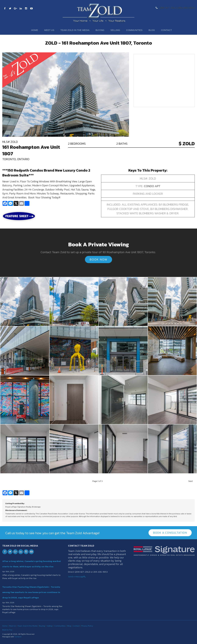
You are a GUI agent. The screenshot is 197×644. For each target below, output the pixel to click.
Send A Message (76, 576)
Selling (115, 30)
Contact (166, 30)
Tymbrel (18, 637)
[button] (25, 301)
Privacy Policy (87, 626)
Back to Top (7, 630)
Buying (100, 30)
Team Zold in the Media (75, 30)
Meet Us (49, 30)
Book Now (99, 259)
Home (35, 30)
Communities (134, 30)
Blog (152, 30)
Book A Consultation (170, 532)
